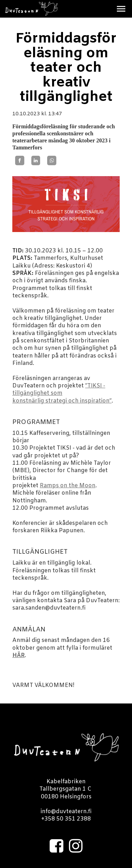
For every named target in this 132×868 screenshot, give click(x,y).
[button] (121, 9)
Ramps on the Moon (68, 486)
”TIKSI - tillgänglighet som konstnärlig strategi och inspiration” (62, 393)
